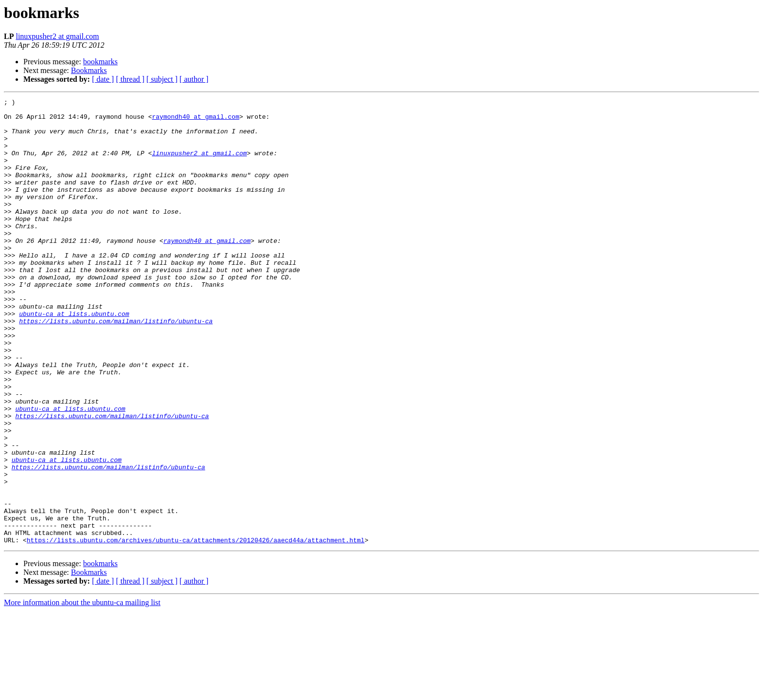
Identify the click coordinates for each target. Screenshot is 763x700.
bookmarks (100, 62)
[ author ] (194, 79)
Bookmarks (89, 70)
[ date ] (103, 79)
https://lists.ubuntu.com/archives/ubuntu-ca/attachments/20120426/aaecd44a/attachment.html (196, 629)
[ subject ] (162, 79)
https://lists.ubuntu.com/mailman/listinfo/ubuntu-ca (116, 366)
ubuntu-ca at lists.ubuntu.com (74, 357)
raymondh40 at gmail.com (195, 121)
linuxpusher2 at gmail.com (57, 36)
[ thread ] (130, 79)
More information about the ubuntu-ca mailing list (82, 691)
